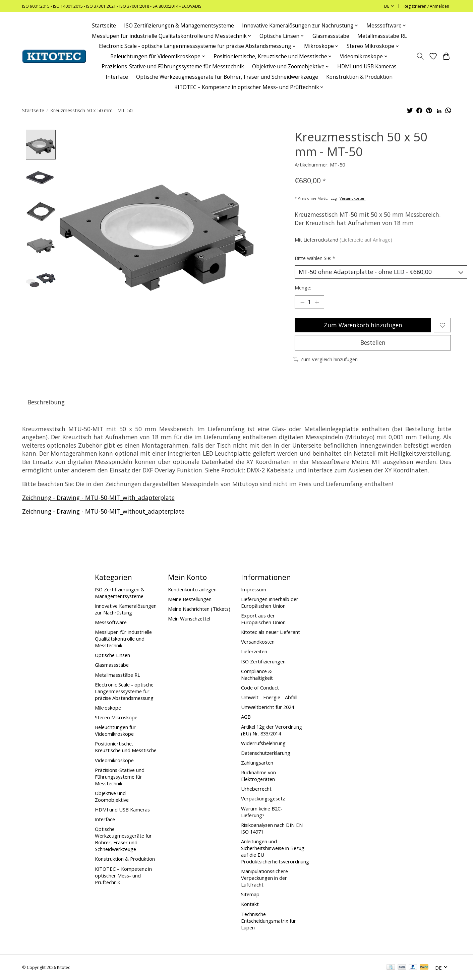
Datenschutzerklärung (266, 753)
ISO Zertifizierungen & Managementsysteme (179, 26)
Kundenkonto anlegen (192, 589)
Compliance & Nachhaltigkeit (257, 674)
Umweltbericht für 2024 (268, 707)
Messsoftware (111, 622)
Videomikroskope (114, 760)
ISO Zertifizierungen (263, 661)
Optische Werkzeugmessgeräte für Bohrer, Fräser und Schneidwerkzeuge (227, 77)
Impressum (254, 589)
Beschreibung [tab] (46, 402)
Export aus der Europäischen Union (263, 619)
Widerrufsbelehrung (263, 743)
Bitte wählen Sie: (315, 258)
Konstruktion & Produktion (359, 77)
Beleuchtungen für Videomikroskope (115, 730)
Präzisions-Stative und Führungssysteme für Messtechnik (173, 67)
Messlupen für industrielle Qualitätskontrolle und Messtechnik (123, 639)
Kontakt (250, 904)
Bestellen (373, 342)
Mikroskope (108, 708)
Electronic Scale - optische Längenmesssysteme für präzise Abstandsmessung (124, 691)
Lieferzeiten (254, 651)
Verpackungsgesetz (263, 798)
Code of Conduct (260, 688)
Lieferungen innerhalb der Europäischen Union (270, 602)
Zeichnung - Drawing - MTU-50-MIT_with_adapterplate (98, 498)
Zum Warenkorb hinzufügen (363, 325)
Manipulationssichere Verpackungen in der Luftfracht (264, 878)
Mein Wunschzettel (189, 618)
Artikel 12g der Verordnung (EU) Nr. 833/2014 (272, 730)
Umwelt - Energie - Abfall (269, 697)
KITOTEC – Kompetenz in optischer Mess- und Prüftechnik (123, 875)
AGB (246, 717)
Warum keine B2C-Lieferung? (262, 812)
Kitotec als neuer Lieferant (271, 632)
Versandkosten (352, 198)
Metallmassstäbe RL (382, 36)
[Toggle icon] (420, 56)
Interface (117, 77)
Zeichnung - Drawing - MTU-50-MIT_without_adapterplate (103, 511)
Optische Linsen (112, 655)
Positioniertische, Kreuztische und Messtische (126, 747)
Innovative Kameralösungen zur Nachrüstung (126, 609)
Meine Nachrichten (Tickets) (199, 609)
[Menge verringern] (302, 302)
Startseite (104, 26)
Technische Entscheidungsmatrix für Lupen (269, 921)
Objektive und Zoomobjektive (112, 796)
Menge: (303, 287)
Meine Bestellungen (190, 599)
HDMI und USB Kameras (367, 67)
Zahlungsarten (257, 763)
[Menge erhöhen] (317, 302)
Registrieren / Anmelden (426, 6)
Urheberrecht (256, 789)
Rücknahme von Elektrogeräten (258, 776)
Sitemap (250, 894)
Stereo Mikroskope (116, 717)
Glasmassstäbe (331, 36)
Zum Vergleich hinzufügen (326, 359)
